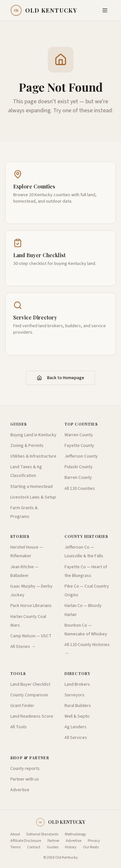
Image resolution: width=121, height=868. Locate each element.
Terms (15, 847)
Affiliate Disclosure (26, 841)
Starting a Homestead (31, 487)
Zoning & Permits (27, 446)
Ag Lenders (76, 727)
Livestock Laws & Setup (33, 497)
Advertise (20, 790)
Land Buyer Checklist (30, 684)
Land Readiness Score (32, 716)
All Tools (19, 727)
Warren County (79, 435)
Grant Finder (22, 706)
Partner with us (25, 779)
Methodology (76, 834)
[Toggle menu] (105, 10)
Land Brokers (77, 684)
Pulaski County (79, 467)
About (15, 834)
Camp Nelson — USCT (31, 636)
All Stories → (23, 647)
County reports (25, 769)
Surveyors (75, 695)
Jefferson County (81, 456)
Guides (53, 847)
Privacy (94, 841)
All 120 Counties (80, 489)
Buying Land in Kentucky (33, 435)
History (71, 847)
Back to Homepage (60, 378)
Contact (34, 847)
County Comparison (29, 695)
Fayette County (79, 446)
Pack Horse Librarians (31, 606)
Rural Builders (78, 706)
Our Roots (91, 847)
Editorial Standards (42, 834)
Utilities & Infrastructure (33, 456)
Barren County (78, 478)
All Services (76, 738)
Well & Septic (77, 716)
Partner (53, 841)
